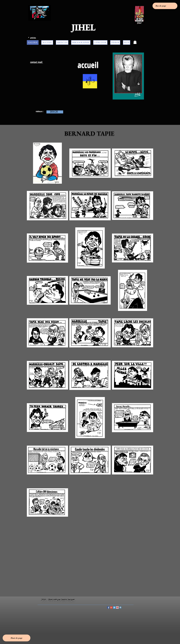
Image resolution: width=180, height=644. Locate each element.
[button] (135, 42)
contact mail (37, 62)
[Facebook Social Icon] (108, 608)
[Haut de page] (17, 638)
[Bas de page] (165, 6)
